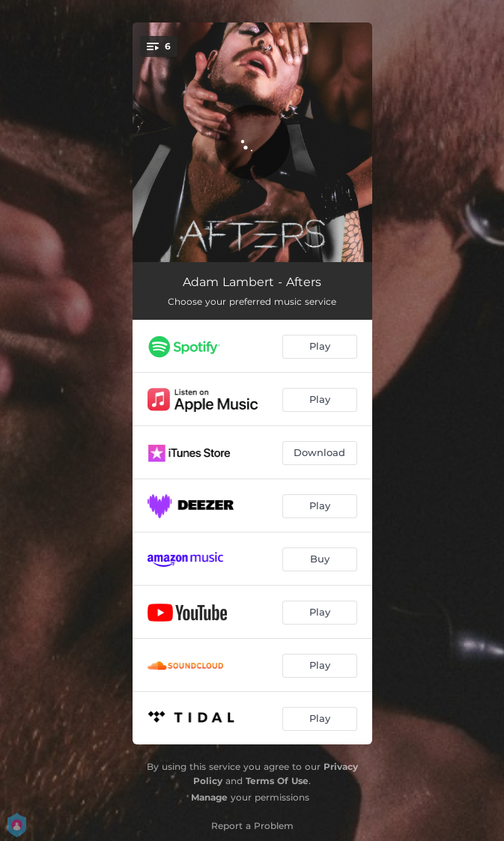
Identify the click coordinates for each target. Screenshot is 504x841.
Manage (209, 797)
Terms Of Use (277, 781)
